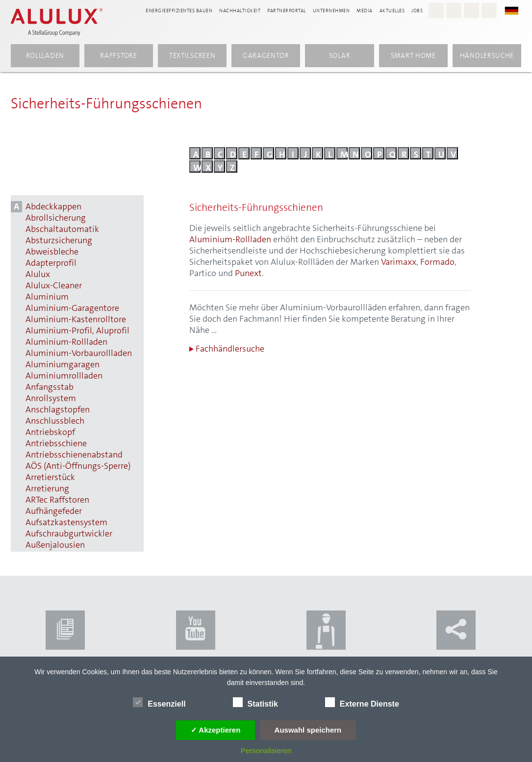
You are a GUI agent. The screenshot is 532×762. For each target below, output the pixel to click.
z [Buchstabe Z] (232, 167)
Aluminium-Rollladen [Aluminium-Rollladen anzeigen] (66, 342)
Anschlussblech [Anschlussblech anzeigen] (55, 421)
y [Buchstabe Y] (220, 167)
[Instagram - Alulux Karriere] (436, 11)
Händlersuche (487, 55)
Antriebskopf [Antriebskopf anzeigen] (50, 432)
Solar (340, 55)
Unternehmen (331, 10)
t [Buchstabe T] (428, 154)
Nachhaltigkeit (240, 10)
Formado (437, 262)
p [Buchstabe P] (380, 154)
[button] (516, 10)
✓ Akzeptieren (216, 730)
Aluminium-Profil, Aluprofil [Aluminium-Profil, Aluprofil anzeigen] (77, 331)
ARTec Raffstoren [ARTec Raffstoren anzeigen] (57, 500)
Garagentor (266, 55)
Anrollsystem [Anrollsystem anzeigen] (51, 398)
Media (365, 10)
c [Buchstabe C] (220, 154)
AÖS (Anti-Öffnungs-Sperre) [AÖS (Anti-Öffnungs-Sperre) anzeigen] (78, 466)
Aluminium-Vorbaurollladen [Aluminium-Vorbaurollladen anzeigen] (79, 353)
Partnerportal (287, 10)
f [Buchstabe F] (256, 154)
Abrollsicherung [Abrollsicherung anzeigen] (56, 218)
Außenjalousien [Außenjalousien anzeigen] (55, 545)
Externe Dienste (362, 702)
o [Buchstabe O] (368, 154)
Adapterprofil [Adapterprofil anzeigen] (51, 263)
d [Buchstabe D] (233, 154)
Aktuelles (392, 10)
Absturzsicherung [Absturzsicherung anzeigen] (59, 241)
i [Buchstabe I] (293, 154)
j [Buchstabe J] (305, 154)
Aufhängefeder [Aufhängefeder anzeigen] (54, 511)
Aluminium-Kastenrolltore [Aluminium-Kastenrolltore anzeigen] (76, 319)
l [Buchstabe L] (330, 154)
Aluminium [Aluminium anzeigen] (47, 297)
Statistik (255, 702)
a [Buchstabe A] (196, 154)
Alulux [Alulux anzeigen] (38, 274)
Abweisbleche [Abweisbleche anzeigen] (52, 252)
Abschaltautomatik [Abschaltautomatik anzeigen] (62, 229)
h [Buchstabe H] (282, 154)
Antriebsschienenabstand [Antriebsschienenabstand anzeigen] (74, 455)
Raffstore (118, 55)
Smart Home (413, 55)
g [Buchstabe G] (270, 154)
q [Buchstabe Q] (393, 154)
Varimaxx (399, 262)
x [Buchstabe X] (208, 167)
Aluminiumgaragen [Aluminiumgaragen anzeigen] (63, 365)
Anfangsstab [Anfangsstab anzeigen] (50, 387)
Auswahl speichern (308, 730)
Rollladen (45, 55)
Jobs (417, 10)
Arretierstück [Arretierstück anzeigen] (50, 477)
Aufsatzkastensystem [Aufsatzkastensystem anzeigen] (66, 522)
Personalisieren (266, 750)
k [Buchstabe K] (318, 154)
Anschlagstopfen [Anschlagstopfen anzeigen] (58, 410)
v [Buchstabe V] (453, 154)
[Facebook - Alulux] (454, 11)
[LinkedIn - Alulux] (489, 11)
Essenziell (159, 702)
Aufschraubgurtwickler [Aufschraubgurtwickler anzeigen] (69, 534)
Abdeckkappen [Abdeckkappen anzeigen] (53, 207)
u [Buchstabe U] (441, 154)
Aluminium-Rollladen (230, 239)
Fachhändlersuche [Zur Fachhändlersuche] (227, 349)
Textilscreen (192, 55)
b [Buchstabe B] (208, 154)
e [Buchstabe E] (244, 154)
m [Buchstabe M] (344, 154)
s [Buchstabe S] (416, 154)
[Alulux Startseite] (57, 22)
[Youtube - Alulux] (471, 11)
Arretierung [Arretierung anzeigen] (47, 489)
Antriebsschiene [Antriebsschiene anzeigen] (56, 444)
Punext (248, 273)
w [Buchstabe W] (197, 167)
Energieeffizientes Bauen (179, 10)
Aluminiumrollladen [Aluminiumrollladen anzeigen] (64, 376)
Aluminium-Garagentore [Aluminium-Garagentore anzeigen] (72, 308)
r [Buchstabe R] (404, 154)
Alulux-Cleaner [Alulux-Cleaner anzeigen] (54, 286)
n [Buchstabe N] (355, 154)
